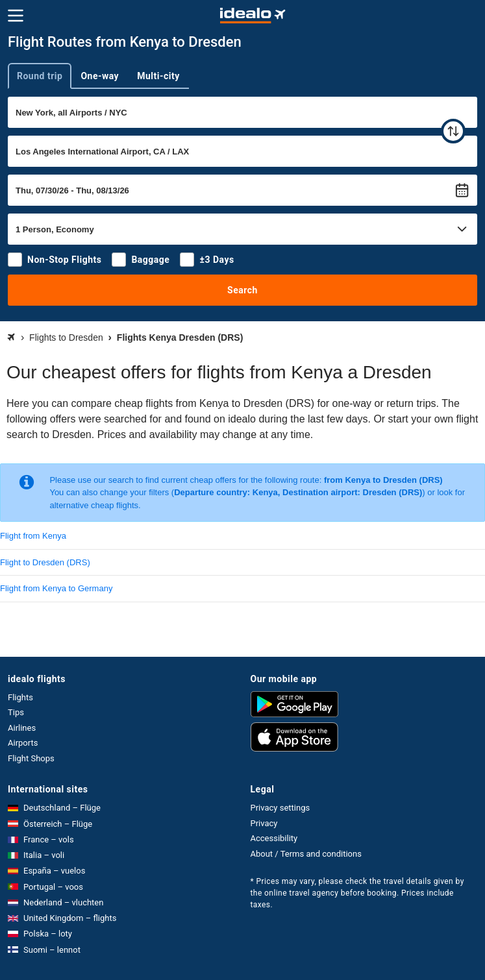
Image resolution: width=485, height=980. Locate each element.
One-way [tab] (100, 76)
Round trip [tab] (40, 76)
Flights (20, 697)
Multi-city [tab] (158, 76)
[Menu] (16, 16)
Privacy (264, 823)
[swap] (453, 131)
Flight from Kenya (33, 536)
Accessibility (274, 838)
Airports (23, 743)
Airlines (22, 728)
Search (242, 290)
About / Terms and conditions (306, 854)
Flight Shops (31, 758)
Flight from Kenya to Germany (56, 588)
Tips (16, 712)
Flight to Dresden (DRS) (45, 562)
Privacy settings (280, 808)
